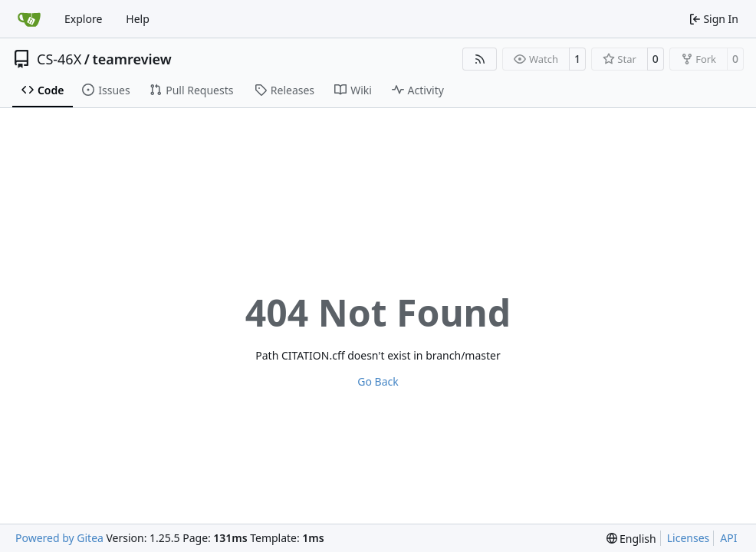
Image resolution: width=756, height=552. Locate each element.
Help (138, 19)
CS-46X (59, 59)
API (728, 538)
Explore (83, 19)
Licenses (689, 538)
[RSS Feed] (480, 59)
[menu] (631, 539)
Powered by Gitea (59, 538)
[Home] (29, 19)
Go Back (378, 381)
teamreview (131, 59)
